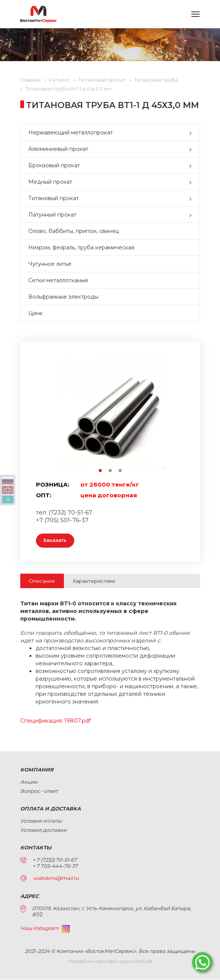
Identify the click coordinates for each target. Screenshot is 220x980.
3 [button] (121, 471)
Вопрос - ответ (39, 791)
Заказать (57, 541)
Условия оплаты (41, 821)
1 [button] (101, 471)
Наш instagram (45, 928)
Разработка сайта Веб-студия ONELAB (110, 962)
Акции (29, 782)
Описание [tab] (42, 581)
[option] (110, 414)
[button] (192, 133)
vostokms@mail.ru (56, 878)
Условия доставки (43, 830)
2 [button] (111, 471)
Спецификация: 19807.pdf (55, 721)
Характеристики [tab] (94, 581)
